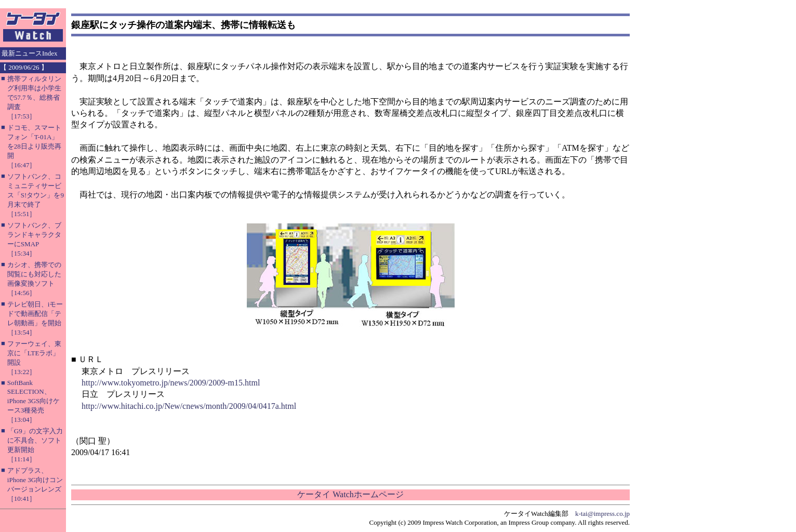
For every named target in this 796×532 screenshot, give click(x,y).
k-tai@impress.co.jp (602, 514)
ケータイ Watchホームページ (350, 494)
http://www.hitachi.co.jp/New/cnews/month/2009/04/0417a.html (189, 406)
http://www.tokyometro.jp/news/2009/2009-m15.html (171, 383)
